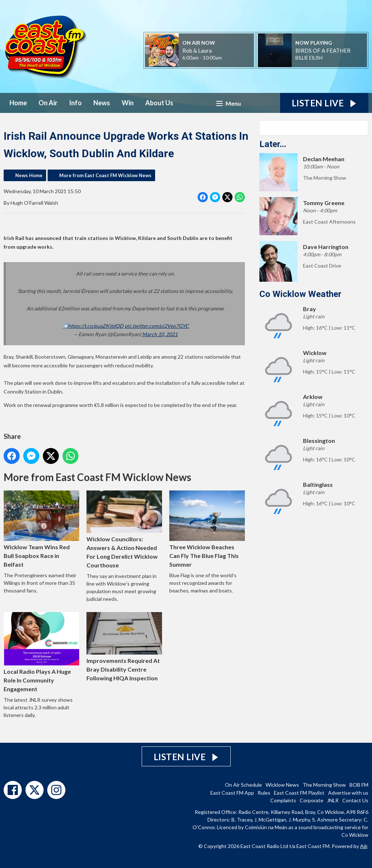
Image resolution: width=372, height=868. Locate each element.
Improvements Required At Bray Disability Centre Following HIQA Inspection (124, 647)
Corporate (312, 800)
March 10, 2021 (160, 334)
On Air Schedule (243, 785)
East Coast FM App (232, 793)
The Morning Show (324, 785)
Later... (273, 144)
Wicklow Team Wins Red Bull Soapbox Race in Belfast (41, 529)
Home (18, 103)
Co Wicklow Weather (300, 294)
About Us (159, 103)
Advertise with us (348, 793)
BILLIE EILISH (309, 58)
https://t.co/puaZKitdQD (96, 326)
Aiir (364, 846)
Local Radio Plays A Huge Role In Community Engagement (41, 652)
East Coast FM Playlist (299, 793)
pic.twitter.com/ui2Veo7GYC (157, 326)
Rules (264, 793)
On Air (48, 103)
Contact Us (355, 800)
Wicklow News (282, 785)
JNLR (333, 800)
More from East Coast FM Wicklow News (105, 175)
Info (75, 103)
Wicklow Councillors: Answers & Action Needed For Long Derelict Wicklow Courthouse (124, 529)
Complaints (283, 800)
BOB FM (359, 785)
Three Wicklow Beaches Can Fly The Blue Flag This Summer (207, 529)
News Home (29, 175)
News (102, 103)
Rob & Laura (197, 50)
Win (128, 103)
